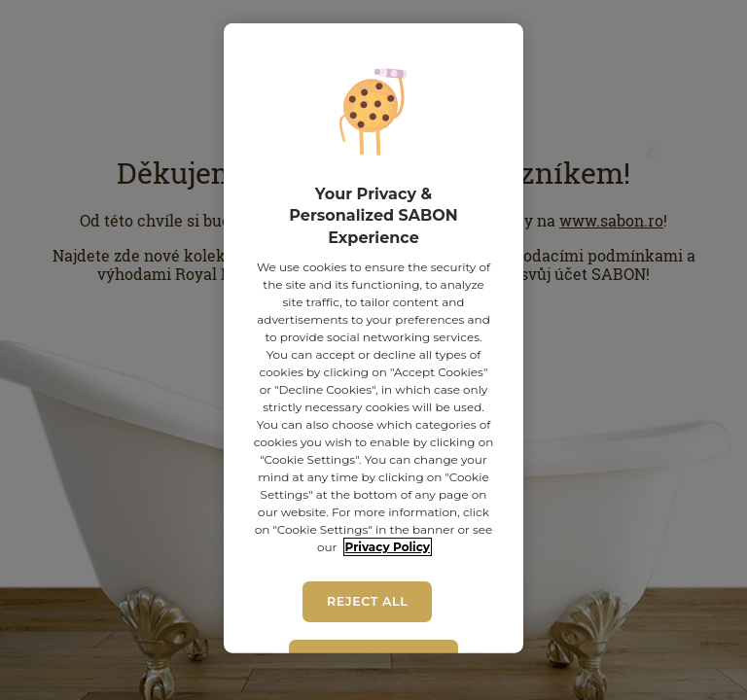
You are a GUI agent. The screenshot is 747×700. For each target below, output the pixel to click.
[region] (373, 338)
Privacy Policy (388, 547)
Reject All (367, 601)
